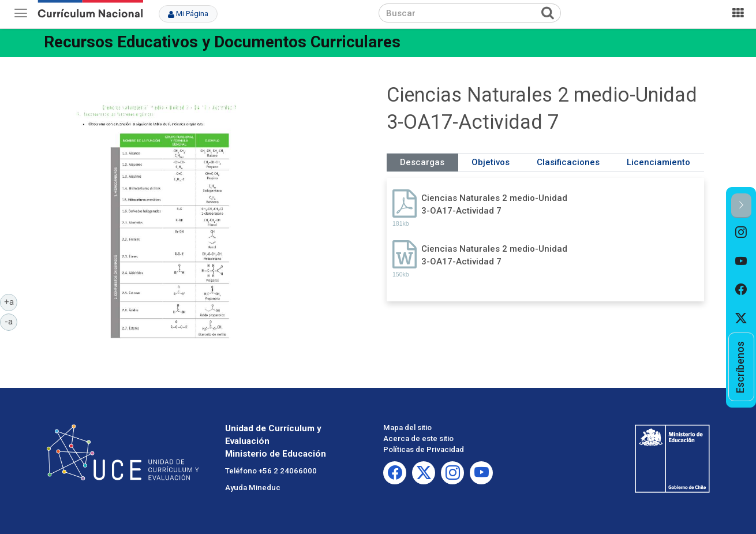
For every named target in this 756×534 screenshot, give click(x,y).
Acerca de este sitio (418, 438)
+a (11, 301)
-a (11, 321)
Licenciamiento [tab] (658, 162)
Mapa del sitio (407, 427)
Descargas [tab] (422, 162)
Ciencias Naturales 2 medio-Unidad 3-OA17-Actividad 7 (494, 204)
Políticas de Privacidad (424, 449)
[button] (741, 206)
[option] (741, 233)
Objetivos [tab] (491, 162)
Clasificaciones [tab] (568, 162)
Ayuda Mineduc (253, 488)
